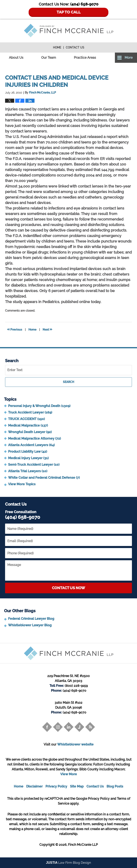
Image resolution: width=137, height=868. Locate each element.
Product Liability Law (28, 452)
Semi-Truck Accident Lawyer (34, 465)
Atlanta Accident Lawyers (31, 445)
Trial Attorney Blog (69, 31)
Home (57, 47)
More (129, 58)
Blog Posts (115, 786)
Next (47, 329)
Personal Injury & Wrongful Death (39, 406)
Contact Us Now (68, 588)
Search (68, 382)
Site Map (77, 786)
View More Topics (22, 484)
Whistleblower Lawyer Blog (30, 625)
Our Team (49, 58)
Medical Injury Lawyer (28, 458)
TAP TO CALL (69, 12)
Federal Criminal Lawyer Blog (31, 619)
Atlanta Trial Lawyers (28, 471)
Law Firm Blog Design (69, 863)
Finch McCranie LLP (83, 845)
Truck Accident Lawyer (30, 412)
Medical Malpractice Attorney (35, 438)
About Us (16, 58)
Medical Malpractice (28, 425)
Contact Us (75, 47)
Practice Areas (85, 58)
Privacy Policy (56, 786)
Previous (15, 329)
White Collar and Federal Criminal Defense (44, 478)
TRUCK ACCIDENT (26, 419)
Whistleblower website (75, 744)
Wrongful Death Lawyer (30, 432)
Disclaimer (34, 786)
